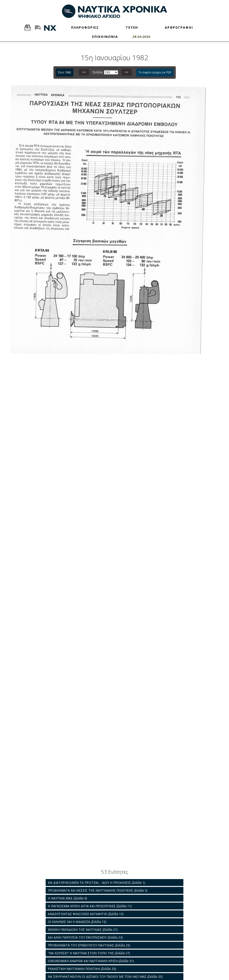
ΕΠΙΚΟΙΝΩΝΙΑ (105, 37)
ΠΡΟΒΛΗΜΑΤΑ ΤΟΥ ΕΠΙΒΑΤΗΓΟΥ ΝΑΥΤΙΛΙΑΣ (89, 945)
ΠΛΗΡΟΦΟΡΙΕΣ (85, 27)
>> (127, 72)
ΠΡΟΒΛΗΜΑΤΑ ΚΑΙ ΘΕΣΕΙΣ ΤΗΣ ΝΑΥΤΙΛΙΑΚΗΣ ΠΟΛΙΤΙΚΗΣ (98, 890)
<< (84, 72)
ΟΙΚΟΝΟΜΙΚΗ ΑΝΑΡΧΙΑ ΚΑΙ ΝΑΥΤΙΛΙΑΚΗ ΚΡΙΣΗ (91, 961)
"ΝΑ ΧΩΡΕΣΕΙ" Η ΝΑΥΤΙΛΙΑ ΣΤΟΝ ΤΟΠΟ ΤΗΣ (89, 953)
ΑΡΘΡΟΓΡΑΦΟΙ (179, 27)
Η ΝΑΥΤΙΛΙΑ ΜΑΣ (67, 898)
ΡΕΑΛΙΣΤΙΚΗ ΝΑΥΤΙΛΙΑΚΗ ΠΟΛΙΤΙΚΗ (82, 969)
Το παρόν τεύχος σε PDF (155, 72)
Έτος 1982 (65, 72)
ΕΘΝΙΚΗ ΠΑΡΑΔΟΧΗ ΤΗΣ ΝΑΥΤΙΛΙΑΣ (83, 930)
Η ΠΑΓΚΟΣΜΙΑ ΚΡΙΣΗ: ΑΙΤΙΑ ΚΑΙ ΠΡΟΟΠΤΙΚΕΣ (90, 906)
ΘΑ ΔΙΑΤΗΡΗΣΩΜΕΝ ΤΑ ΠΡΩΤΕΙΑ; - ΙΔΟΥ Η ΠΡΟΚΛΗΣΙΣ (96, 883)
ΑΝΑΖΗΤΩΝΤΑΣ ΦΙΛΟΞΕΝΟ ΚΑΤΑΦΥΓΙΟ (86, 914)
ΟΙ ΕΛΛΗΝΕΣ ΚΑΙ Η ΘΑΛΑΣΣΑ (77, 922)
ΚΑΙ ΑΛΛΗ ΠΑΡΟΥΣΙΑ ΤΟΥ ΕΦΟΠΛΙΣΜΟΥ (85, 937)
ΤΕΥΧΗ (132, 27)
